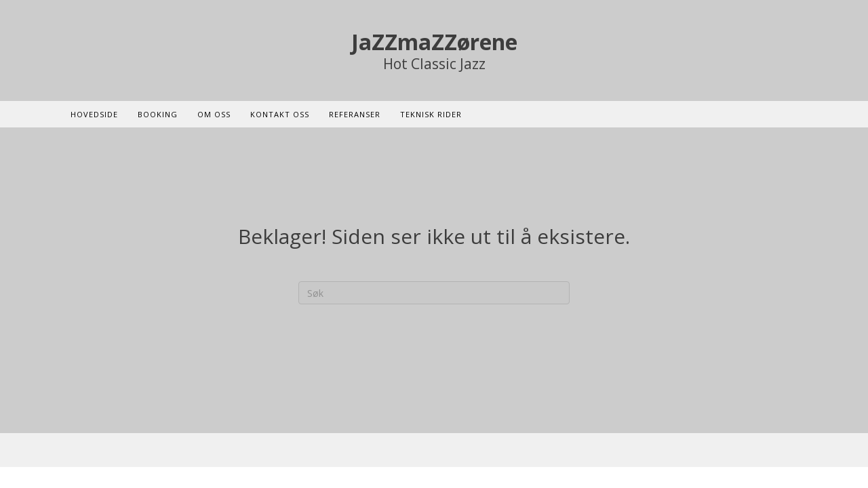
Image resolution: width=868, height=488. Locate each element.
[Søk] (434, 293)
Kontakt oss (280, 114)
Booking (158, 114)
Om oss (214, 114)
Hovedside (94, 114)
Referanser (355, 114)
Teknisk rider (431, 114)
